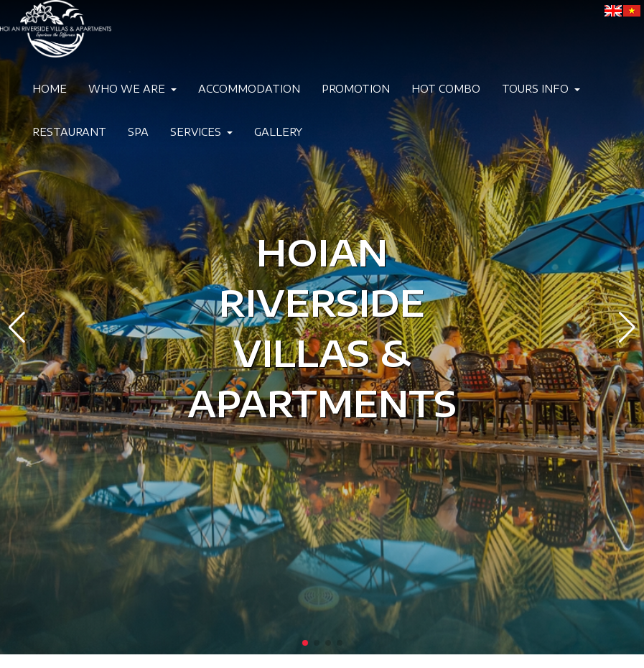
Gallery (278, 132)
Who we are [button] (132, 89)
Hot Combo (446, 89)
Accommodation (249, 89)
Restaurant (69, 132)
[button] (17, 328)
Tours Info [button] (541, 89)
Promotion (356, 89)
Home (50, 89)
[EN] (613, 10)
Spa (138, 132)
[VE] (632, 10)
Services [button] (201, 132)
